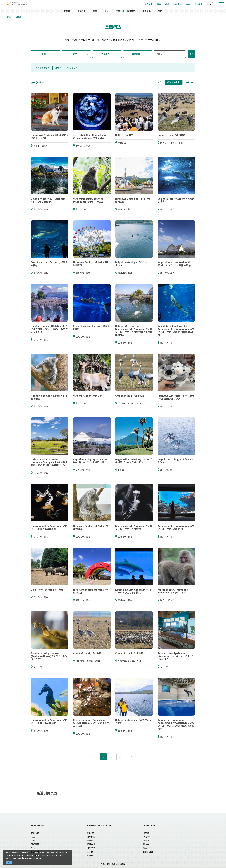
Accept (9, 862)
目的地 (67, 11)
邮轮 (160, 11)
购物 (33, 840)
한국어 (146, 840)
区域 (75, 54)
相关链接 (91, 848)
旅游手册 (91, 844)
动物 (58, 68)
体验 (95, 11)
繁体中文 (147, 844)
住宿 (118, 11)
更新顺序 (189, 82)
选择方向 (136, 54)
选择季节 (105, 54)
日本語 (146, 833)
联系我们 (91, 855)
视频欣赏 (131, 11)
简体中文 (147, 848)
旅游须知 (91, 833)
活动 (106, 11)
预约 (33, 848)
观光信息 (35, 833)
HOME (9, 17)
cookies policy (15, 858)
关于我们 (91, 852)
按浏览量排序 (173, 82)
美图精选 (147, 11)
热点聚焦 (35, 844)
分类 (44, 54)
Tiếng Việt (148, 852)
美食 (33, 837)
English (147, 837)
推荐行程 (82, 11)
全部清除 (72, 68)
